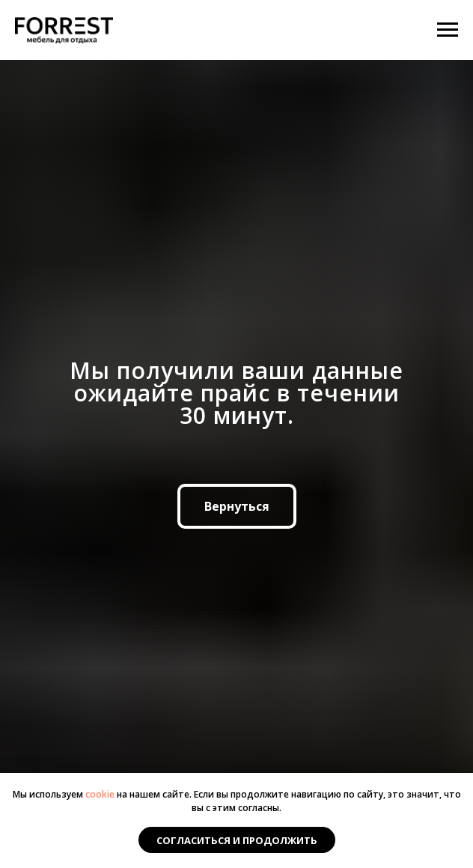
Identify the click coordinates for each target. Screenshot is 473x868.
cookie (100, 794)
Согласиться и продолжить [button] (237, 840)
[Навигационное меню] (448, 30)
